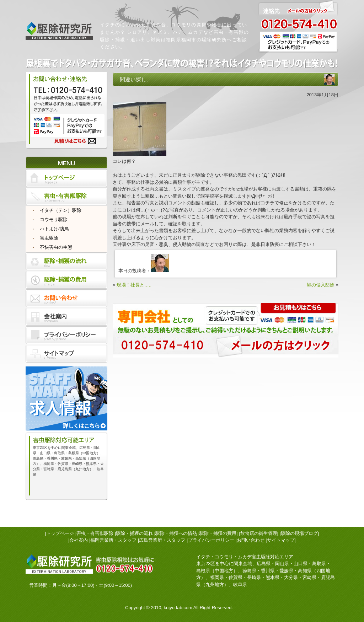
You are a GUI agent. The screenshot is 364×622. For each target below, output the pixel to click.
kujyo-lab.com (178, 608)
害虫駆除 (49, 238)
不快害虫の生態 (56, 247)
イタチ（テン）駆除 (61, 210)
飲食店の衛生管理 (259, 533)
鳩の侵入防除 (321, 285)
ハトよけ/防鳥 (54, 229)
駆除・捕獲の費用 (218, 533)
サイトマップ (281, 540)
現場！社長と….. (134, 285)
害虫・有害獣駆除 (95, 533)
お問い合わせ (251, 540)
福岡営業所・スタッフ (113, 540)
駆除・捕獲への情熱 (176, 533)
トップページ (60, 533)
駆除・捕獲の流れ (134, 533)
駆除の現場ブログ (299, 533)
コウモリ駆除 (54, 219)
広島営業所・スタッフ (162, 540)
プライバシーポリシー (211, 540)
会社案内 (79, 540)
